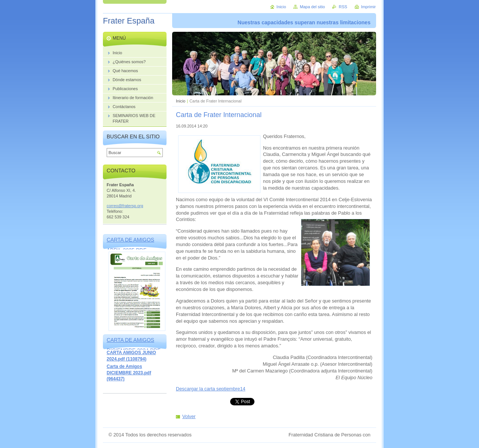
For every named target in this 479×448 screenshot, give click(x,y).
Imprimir (368, 7)
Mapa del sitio (312, 7)
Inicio (181, 101)
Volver (189, 416)
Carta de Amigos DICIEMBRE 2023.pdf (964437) (129, 373)
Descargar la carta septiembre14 (211, 389)
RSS (343, 7)
